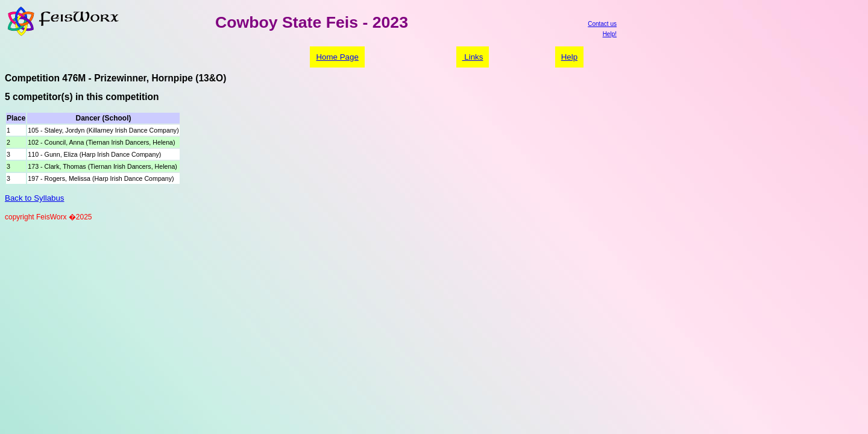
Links (473, 57)
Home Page (337, 57)
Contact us (602, 24)
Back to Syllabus (35, 198)
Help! (610, 34)
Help (569, 57)
